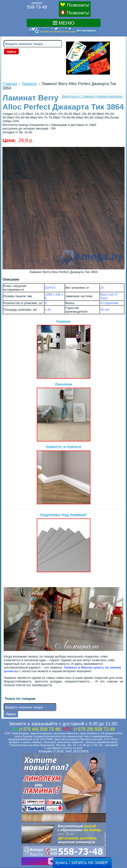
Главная (10, 84)
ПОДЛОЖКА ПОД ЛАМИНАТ (64, 543)
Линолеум (64, 412)
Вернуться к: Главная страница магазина (92, 96)
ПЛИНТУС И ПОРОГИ (64, 475)
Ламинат (29, 84)
